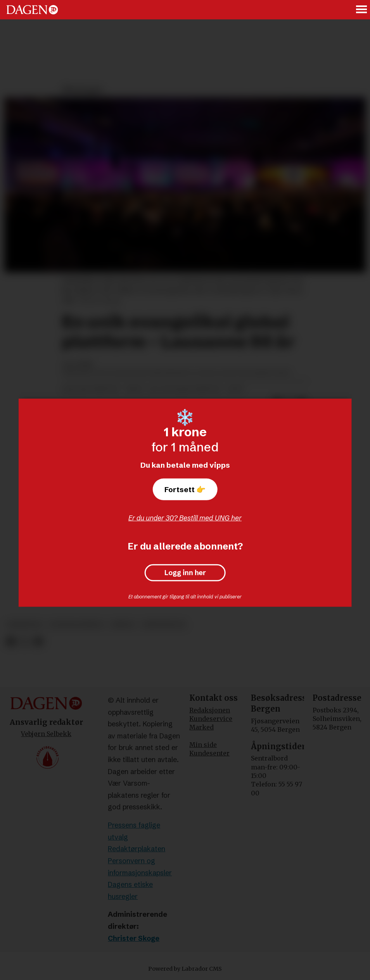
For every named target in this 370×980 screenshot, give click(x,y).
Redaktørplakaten (137, 849)
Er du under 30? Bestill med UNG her (185, 518)
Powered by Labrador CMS (185, 969)
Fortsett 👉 (185, 489)
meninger (25, 625)
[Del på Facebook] (11, 642)
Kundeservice (211, 719)
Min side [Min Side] (203, 745)
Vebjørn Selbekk (46, 734)
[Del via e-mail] (38, 642)
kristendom (164, 625)
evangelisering (76, 625)
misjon (123, 625)
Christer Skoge (134, 938)
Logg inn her (185, 573)
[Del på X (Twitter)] (25, 642)
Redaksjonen (210, 710)
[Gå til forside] (32, 10)
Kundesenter (209, 753)
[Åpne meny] (362, 10)
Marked (201, 727)
